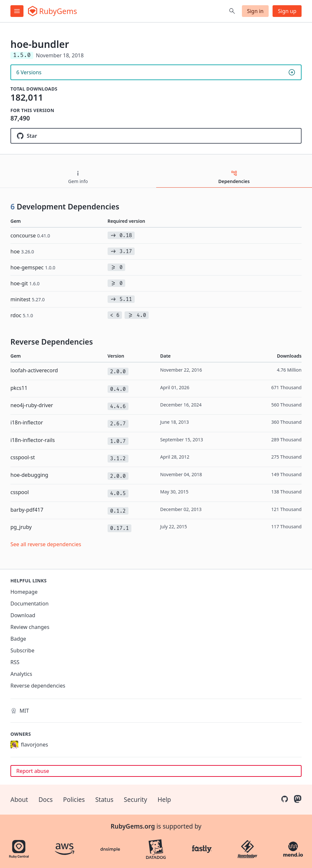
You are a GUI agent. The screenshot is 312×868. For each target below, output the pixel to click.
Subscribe (22, 650)
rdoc (22, 315)
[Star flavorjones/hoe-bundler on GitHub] (156, 136)
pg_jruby (21, 527)
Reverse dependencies (38, 686)
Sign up (287, 11)
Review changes (30, 627)
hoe (22, 251)
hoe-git (25, 283)
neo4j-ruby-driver (32, 405)
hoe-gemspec (33, 267)
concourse (30, 235)
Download (23, 615)
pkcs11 (19, 388)
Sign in (255, 11)
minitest (28, 299)
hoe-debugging (29, 475)
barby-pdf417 (27, 510)
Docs (46, 800)
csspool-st (23, 457)
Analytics (21, 674)
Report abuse (33, 771)
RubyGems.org (133, 826)
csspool (20, 492)
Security (135, 800)
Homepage (24, 592)
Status (104, 800)
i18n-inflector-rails (33, 440)
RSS (15, 662)
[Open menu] (17, 11)
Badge (18, 639)
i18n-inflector (27, 422)
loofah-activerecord (34, 370)
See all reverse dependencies (46, 544)
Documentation (30, 604)
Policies (74, 800)
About (19, 800)
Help (164, 800)
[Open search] (232, 11)
